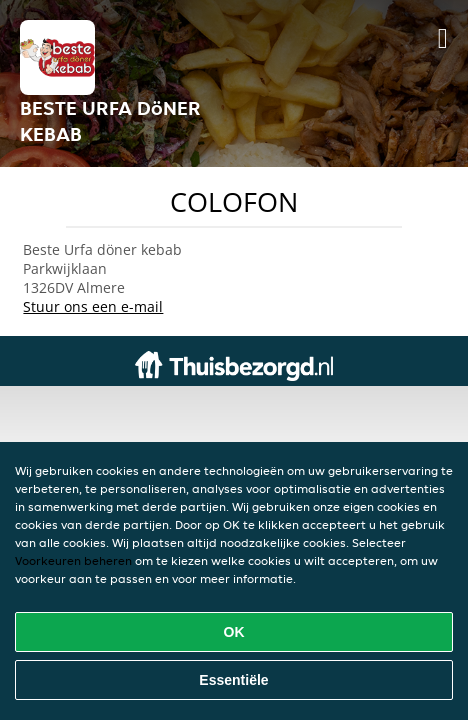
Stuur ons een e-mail (93, 306)
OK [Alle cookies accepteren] (234, 632)
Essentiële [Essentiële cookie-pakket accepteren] (233, 680)
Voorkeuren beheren (73, 560)
